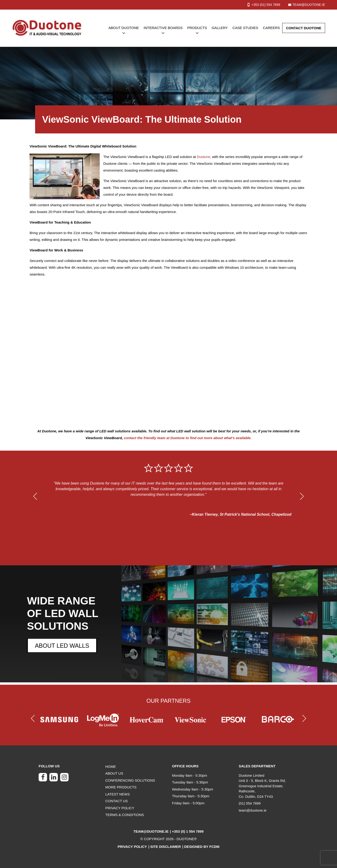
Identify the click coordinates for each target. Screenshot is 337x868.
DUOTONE (185, 839)
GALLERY (220, 28)
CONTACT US (117, 801)
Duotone (203, 157)
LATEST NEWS (117, 794)
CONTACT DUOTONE (304, 28)
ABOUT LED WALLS (62, 646)
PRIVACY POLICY (120, 808)
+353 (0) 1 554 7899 (188, 831)
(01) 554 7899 (250, 803)
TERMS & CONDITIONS (125, 815)
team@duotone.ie (309, 5)
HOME (111, 767)
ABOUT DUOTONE (124, 28)
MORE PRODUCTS (121, 787)
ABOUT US (114, 773)
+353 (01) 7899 (266, 5)
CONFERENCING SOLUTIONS (130, 780)
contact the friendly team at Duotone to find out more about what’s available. (188, 438)
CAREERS (271, 28)
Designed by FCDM (202, 847)
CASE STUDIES (245, 28)
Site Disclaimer (166, 847)
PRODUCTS (197, 28)
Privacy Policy (132, 847)
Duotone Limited (251, 775)
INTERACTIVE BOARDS (163, 28)
